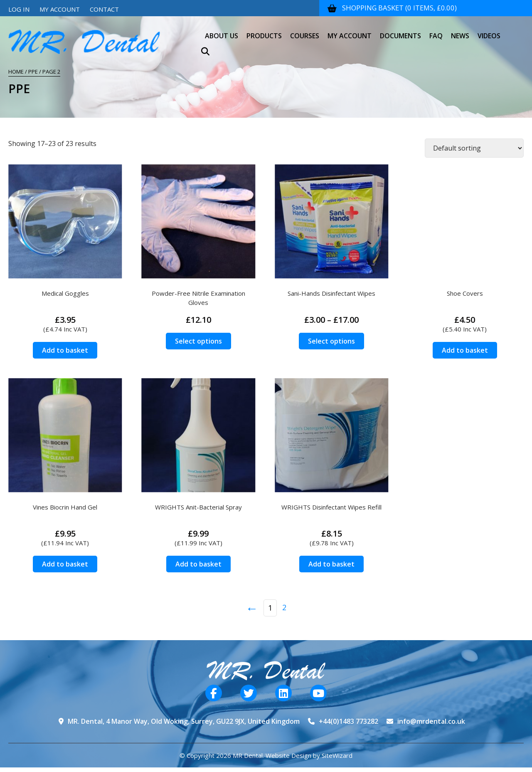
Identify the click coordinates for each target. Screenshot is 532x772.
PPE (33, 72)
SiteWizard (337, 755)
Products (264, 31)
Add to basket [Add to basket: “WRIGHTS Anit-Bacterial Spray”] (198, 564)
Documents (400, 31)
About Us (222, 31)
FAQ (436, 31)
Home (16, 72)
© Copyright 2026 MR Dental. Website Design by (251, 755)
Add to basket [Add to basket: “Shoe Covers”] (465, 350)
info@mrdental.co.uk (431, 721)
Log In (19, 9)
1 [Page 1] (270, 608)
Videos (489, 31)
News (460, 31)
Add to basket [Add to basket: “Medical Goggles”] (65, 350)
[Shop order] (474, 148)
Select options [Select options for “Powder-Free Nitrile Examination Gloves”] (198, 341)
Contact (104, 9)
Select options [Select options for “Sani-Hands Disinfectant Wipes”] (331, 341)
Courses (305, 31)
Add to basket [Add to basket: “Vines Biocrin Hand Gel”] (65, 564)
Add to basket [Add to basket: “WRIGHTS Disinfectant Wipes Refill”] (331, 564)
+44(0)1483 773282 (349, 721)
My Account (60, 9)
